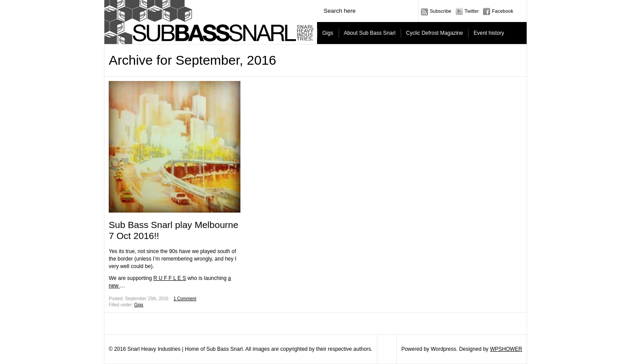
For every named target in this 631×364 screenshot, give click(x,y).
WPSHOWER (506, 349)
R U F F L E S (170, 278)
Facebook (502, 11)
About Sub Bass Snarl (370, 33)
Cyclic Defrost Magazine (434, 33)
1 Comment (185, 299)
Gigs (328, 33)
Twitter (472, 11)
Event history (489, 33)
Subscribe (441, 11)
